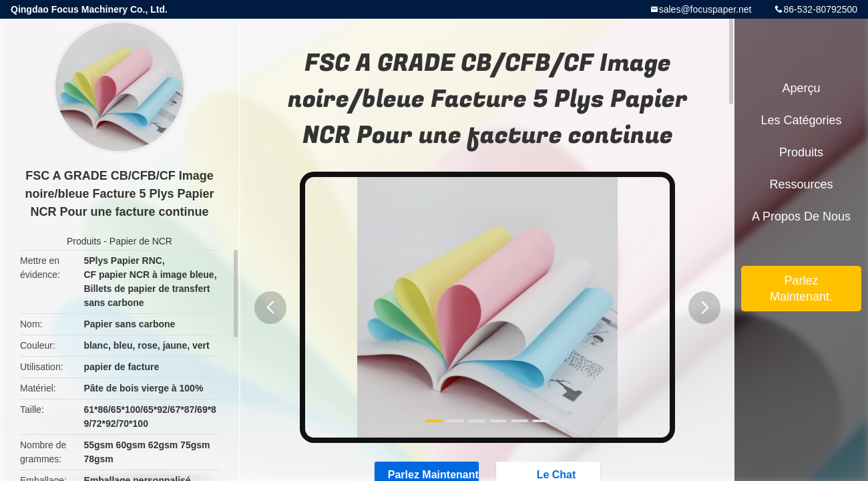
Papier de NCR (141, 241)
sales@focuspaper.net (705, 9)
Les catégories (801, 120)
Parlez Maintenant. (801, 289)
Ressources (801, 184)
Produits (84, 241)
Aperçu (801, 88)
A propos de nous (801, 216)
